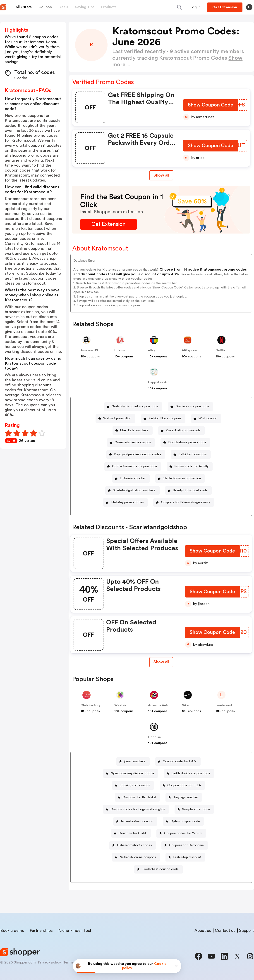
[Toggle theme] (249, 7)
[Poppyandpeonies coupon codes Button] (136, 455)
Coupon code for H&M (180, 761)
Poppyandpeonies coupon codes (138, 454)
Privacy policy (49, 962)
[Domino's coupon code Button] (190, 407)
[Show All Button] (161, 662)
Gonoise (154, 737)
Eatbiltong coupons (193, 454)
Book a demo (12, 930)
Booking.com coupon (135, 785)
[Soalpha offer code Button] (194, 809)
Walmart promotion (117, 418)
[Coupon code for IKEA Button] (182, 785)
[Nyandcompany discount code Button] (131, 773)
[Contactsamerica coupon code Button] (133, 466)
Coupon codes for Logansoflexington (138, 809)
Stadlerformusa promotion (182, 478)
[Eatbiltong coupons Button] (191, 455)
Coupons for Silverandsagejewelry (186, 502)
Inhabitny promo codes (127, 502)
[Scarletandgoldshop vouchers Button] (132, 490)
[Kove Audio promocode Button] (181, 431)
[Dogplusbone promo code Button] (185, 443)
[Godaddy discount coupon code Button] (133, 407)
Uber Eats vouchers (134, 430)
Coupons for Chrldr (133, 833)
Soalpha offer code (196, 809)
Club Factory (91, 705)
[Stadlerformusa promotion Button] (180, 478)
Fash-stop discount (187, 857)
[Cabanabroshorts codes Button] (133, 845)
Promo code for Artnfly (191, 466)
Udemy (120, 350)
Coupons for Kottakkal (139, 797)
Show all (161, 662)
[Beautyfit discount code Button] (188, 490)
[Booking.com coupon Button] (133, 785)
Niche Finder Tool (75, 930)
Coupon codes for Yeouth (183, 833)
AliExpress (190, 350)
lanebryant (224, 705)
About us (203, 930)
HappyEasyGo (159, 382)
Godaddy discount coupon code (135, 406)
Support (246, 930)
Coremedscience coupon (133, 442)
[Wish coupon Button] (206, 419)
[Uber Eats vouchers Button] (133, 431)
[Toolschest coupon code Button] (158, 869)
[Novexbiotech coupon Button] (135, 821)
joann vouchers (135, 761)
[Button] (195, 7)
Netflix (220, 350)
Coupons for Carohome (186, 845)
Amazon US (89, 350)
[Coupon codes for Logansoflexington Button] (136, 809)
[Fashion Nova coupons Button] (163, 419)
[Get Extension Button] (109, 224)
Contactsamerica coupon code (135, 466)
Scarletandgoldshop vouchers (134, 490)
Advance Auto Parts (163, 705)
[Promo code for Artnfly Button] (190, 466)
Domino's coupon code (192, 406)
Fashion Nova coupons (165, 418)
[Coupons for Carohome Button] (185, 845)
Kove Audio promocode (183, 430)
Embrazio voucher (133, 478)
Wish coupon (208, 418)
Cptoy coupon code (185, 821)
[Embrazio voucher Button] (131, 478)
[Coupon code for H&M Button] (178, 762)
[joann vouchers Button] (133, 762)
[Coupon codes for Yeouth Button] (181, 833)
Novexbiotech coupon (137, 821)
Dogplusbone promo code (187, 442)
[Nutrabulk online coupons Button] (136, 857)
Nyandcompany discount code (132, 773)
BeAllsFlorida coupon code (191, 773)
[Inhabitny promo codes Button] (125, 502)
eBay (152, 350)
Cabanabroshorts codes (134, 845)
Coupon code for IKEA (184, 785)
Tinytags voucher (186, 797)
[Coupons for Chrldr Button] (131, 833)
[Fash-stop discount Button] (185, 857)
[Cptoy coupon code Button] (183, 821)
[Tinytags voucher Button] (184, 797)
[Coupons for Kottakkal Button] (137, 797)
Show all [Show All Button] (161, 175)
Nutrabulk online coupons (138, 857)
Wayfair (120, 705)
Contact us (225, 930)
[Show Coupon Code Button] (211, 106)
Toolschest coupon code (160, 869)
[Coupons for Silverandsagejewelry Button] (184, 502)
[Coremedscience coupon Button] (131, 443)
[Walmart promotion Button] (115, 419)
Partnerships (41, 930)
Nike (185, 705)
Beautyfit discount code (190, 490)
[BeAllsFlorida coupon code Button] (189, 773)
